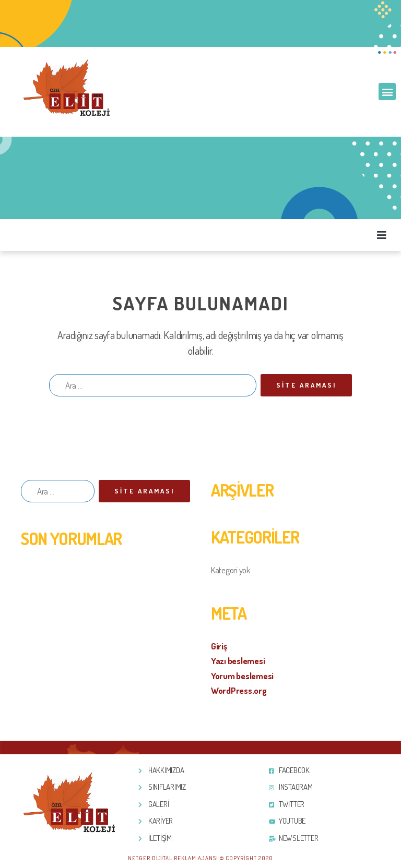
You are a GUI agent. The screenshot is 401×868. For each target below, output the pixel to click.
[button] (387, 92)
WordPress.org (239, 690)
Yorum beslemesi (242, 676)
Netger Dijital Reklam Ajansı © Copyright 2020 (200, 858)
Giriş (219, 646)
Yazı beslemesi (238, 661)
